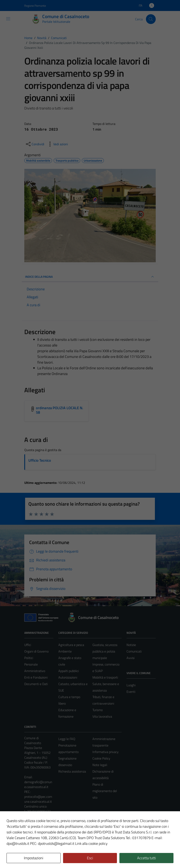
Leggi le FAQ (67, 739)
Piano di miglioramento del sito (105, 791)
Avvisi (131, 658)
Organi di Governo (36, 651)
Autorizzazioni (68, 677)
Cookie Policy (101, 758)
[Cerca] (151, 19)
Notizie (131, 645)
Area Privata (33, 831)
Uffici (28, 645)
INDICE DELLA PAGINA (90, 277)
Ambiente (65, 651)
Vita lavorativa (102, 716)
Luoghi (131, 685)
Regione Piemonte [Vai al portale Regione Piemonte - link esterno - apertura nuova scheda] (35, 6)
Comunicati (134, 651)
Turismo (98, 710)
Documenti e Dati (36, 684)
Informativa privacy (106, 752)
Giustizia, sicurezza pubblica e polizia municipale (105, 651)
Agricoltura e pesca (71, 645)
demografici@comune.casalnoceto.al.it (38, 784)
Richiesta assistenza (72, 771)
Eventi (131, 692)
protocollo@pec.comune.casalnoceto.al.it (38, 799)
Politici (29, 658)
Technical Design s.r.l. (52, 856)
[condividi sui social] (35, 144)
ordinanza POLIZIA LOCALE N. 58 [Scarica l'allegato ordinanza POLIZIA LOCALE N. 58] (59, 410)
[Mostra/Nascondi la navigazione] (8, 19)
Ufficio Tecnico (40, 460)
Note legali (100, 765)
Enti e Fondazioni (36, 677)
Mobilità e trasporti (105, 677)
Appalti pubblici (69, 671)
